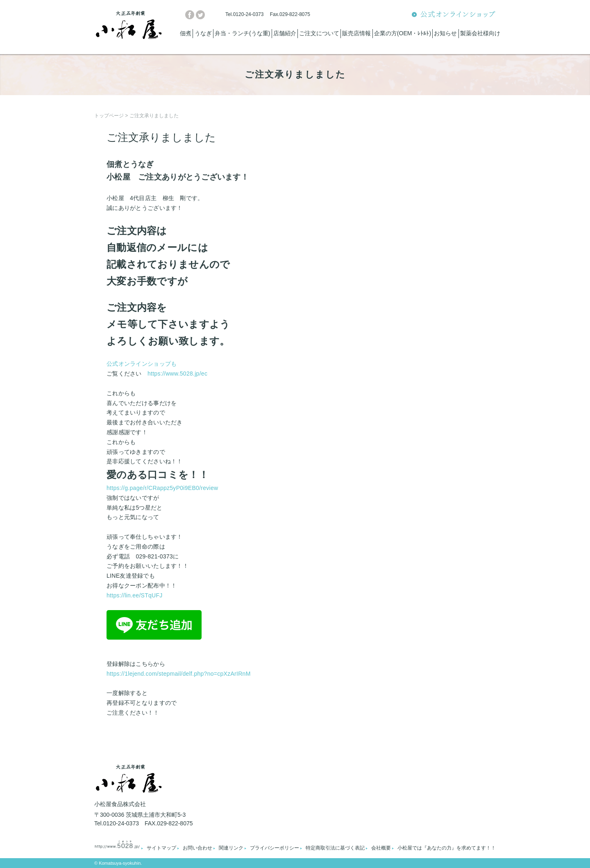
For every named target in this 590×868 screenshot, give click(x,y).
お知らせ (445, 33)
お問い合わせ (197, 848)
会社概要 (381, 848)
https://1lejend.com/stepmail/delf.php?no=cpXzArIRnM (179, 674)
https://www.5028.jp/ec (177, 374)
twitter (200, 15)
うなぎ (203, 33)
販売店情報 (356, 33)
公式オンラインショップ (454, 15)
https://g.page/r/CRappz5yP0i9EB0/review (162, 488)
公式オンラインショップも (142, 364)
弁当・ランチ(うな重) (242, 33)
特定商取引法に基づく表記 (335, 848)
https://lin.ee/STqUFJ (135, 595)
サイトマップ (161, 848)
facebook (190, 15)
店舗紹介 (285, 33)
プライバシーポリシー (275, 848)
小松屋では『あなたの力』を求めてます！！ (447, 848)
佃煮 (186, 33)
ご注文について (319, 33)
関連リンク (231, 848)
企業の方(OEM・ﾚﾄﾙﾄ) (403, 33)
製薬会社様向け (480, 33)
